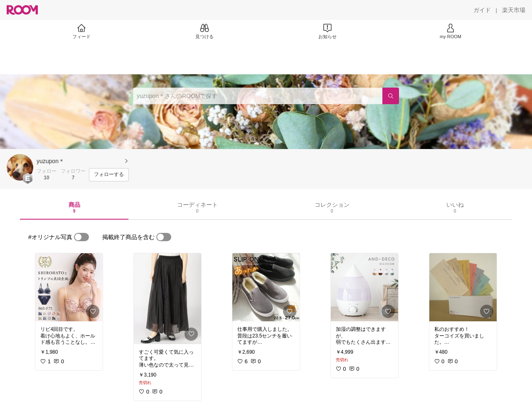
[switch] (81, 237)
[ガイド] (482, 10)
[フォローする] (109, 175)
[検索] (391, 96)
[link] (69, 287)
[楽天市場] (514, 10)
